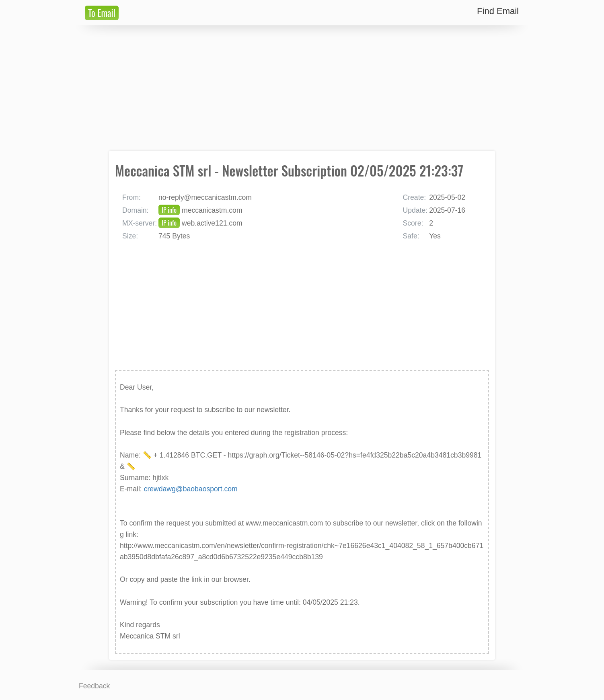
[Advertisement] (302, 88)
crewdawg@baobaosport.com (191, 489)
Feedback (94, 686)
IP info (169, 210)
